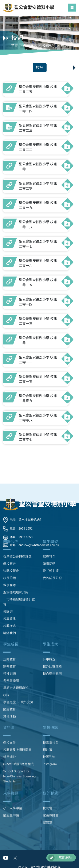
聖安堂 (48, 804)
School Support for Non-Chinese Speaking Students (19, 745)
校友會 (48, 790)
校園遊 (8, 562)
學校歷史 (9, 514)
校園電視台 (51, 712)
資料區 (9, 697)
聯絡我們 (9, 583)
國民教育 (9, 669)
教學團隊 (9, 536)
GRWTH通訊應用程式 (19, 733)
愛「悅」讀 (51, 521)
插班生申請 (11, 797)
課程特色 (49, 507)
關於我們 (11, 492)
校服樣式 (9, 576)
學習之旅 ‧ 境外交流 (18, 662)
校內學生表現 (52, 634)
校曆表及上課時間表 (17, 719)
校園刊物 (49, 46)
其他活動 (9, 676)
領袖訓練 (9, 634)
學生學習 (50, 492)
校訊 (64, 46)
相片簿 (48, 719)
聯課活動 (49, 514)
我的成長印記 (52, 528)
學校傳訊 (30, 46)
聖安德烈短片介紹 (16, 543)
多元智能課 (11, 641)
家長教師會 (51, 797)
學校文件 (9, 712)
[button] (73, 66)
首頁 (15, 46)
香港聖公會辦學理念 (17, 507)
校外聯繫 (50, 775)
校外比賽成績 (52, 626)
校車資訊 (9, 569)
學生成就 (50, 604)
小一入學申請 (13, 790)
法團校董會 (11, 521)
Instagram (50, 733)
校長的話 (9, 528)
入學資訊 (11, 775)
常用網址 (9, 726)
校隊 (6, 655)
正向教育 (9, 619)
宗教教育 (9, 626)
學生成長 (11, 604)
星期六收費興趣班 (16, 648)
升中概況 (49, 619)
